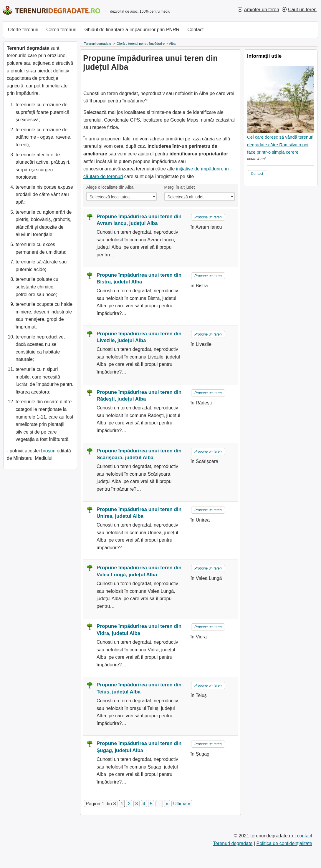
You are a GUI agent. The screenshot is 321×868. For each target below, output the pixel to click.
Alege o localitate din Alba (110, 187)
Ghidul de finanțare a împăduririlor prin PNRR (132, 30)
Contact (195, 30)
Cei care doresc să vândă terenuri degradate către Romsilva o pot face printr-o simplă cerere (280, 145)
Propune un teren (208, 217)
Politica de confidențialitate (284, 843)
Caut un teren (302, 10)
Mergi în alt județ (180, 187)
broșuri (48, 451)
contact (305, 836)
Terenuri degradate (233, 843)
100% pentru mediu (155, 11)
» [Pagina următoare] (167, 804)
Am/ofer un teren (261, 10)
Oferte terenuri (23, 30)
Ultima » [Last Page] (182, 804)
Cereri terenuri (61, 30)
